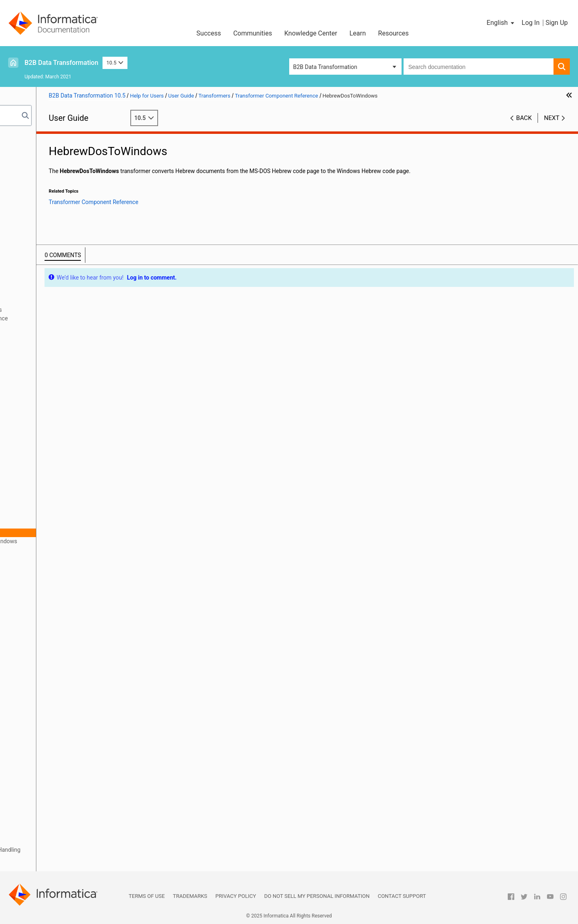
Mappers (25, 824)
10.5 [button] (115, 63)
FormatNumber (54, 481)
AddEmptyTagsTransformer (69, 335)
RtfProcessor (51, 695)
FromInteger (50, 498)
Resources (394, 33)
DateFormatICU (54, 421)
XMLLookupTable (56, 790)
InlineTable (48, 601)
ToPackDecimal (54, 738)
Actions (23, 807)
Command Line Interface (45, 215)
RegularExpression (58, 635)
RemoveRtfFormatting (62, 653)
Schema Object (33, 207)
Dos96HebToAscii (57, 430)
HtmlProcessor (53, 575)
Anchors (24, 275)
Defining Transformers (54, 301)
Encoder (45, 473)
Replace (44, 670)
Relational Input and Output (48, 173)
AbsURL (44, 327)
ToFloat (44, 721)
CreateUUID (49, 413)
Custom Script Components (49, 867)
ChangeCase (50, 395)
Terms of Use (147, 896)
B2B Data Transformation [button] (325, 67)
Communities (253, 33)
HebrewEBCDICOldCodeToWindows (79, 541)
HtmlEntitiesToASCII (60, 567)
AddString (47, 344)
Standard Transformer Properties (68, 310)
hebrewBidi (48, 524)
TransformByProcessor (64, 764)
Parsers (23, 233)
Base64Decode (53, 353)
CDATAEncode (52, 387)
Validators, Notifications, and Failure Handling (71, 850)
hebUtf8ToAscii (54, 558)
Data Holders (30, 267)
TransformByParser (59, 755)
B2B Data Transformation (61, 63)
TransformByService (60, 773)
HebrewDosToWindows (64, 533)
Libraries (25, 198)
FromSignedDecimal (60, 515)
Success (209, 33)
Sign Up (557, 23)
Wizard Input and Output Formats (56, 164)
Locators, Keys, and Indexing (50, 833)
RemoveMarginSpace (61, 644)
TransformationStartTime (66, 747)
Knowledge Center (311, 33)
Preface (23, 138)
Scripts (22, 224)
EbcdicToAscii (52, 447)
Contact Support (402, 896)
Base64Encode (53, 361)
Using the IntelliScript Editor (49, 181)
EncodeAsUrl (50, 464)
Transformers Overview (56, 293)
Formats (24, 258)
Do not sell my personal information (317, 896)
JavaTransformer (56, 610)
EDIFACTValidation (58, 455)
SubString (47, 713)
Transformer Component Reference (71, 318)
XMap (21, 190)
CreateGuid (48, 404)
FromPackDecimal (57, 507)
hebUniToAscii (52, 550)
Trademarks (190, 896)
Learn (358, 33)
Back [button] (524, 118)
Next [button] (552, 118)
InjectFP (45, 584)
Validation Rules (34, 858)
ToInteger (46, 730)
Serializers (27, 815)
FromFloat (47, 490)
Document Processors (42, 250)
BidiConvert (49, 370)
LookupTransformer (59, 618)
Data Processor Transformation (53, 155)
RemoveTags (51, 661)
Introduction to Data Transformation (59, 147)
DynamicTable (52, 438)
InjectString (49, 593)
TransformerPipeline (60, 781)
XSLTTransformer (56, 798)
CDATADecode (53, 378)
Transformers (31, 284)
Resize (42, 678)
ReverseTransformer (60, 687)
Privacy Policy (235, 896)
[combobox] (479, 67)
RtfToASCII (48, 704)
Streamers (27, 841)
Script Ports (28, 241)
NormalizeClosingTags (63, 627)
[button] (501, 23)
